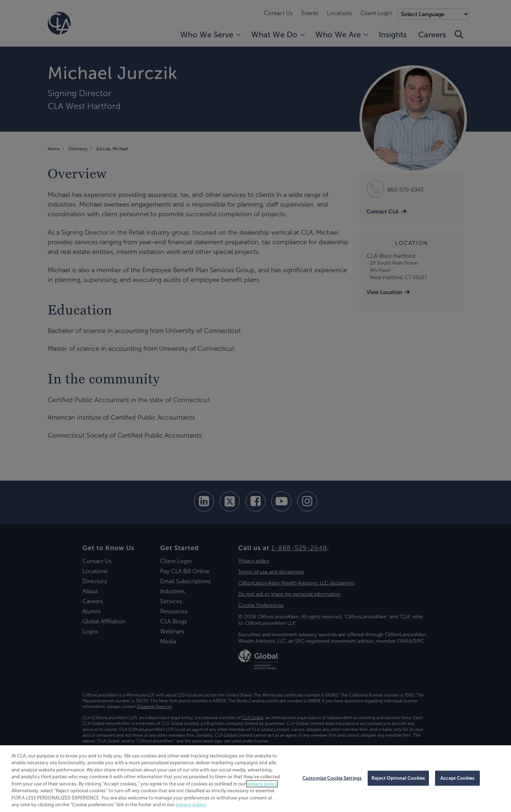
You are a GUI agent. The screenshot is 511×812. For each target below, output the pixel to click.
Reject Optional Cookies (398, 778)
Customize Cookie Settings (332, 778)
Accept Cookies (457, 778)
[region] (255, 779)
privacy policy (262, 784)
